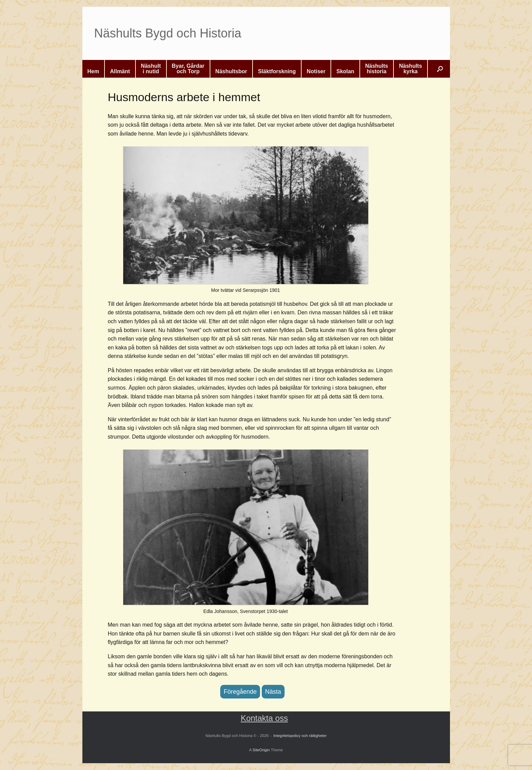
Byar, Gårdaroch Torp (188, 69)
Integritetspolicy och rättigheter (300, 736)
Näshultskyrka (410, 69)
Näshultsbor (231, 71)
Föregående (240, 692)
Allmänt (120, 71)
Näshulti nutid (151, 69)
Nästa (273, 692)
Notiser (316, 71)
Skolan (345, 71)
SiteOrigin (261, 750)
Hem (93, 71)
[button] (440, 69)
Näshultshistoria (377, 69)
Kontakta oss (264, 718)
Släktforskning (277, 71)
